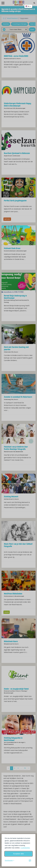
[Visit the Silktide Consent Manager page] (30, 860)
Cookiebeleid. (25, 848)
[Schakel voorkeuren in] (9, 860)
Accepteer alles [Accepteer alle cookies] (18, 854)
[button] (28, 6)
